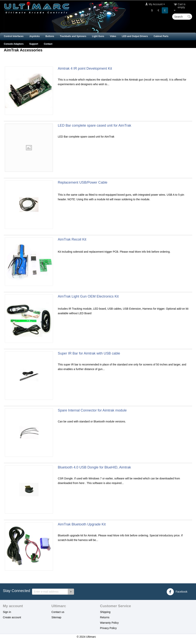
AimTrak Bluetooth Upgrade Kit (82, 524)
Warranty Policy (109, 623)
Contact (48, 44)
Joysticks (35, 36)
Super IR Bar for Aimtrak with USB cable (89, 353)
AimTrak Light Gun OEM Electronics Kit (88, 296)
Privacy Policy (108, 628)
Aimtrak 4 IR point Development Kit (85, 68)
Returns (105, 617)
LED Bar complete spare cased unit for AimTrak (94, 125)
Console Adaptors (14, 44)
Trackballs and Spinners (73, 36)
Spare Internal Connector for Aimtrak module (92, 410)
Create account (12, 617)
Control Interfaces (14, 36)
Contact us (58, 612)
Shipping (105, 612)
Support (34, 44)
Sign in (7, 612)
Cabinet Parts (161, 36)
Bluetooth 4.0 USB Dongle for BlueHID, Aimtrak (94, 467)
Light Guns (98, 36)
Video (113, 36)
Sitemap (56, 617)
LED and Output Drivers (135, 36)
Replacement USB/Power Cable (83, 182)
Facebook (177, 592)
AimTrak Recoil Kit (72, 239)
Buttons (50, 36)
